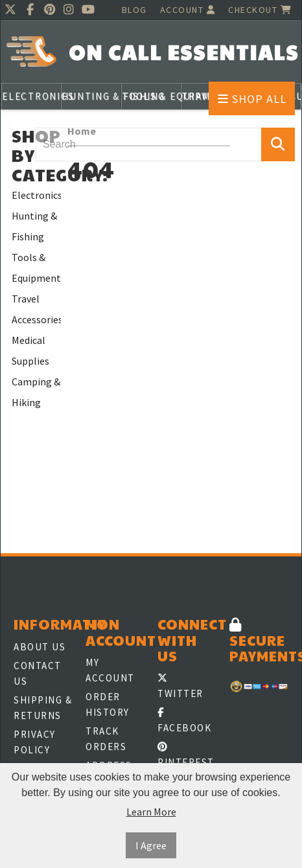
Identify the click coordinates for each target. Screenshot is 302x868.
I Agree (151, 845)
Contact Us (38, 673)
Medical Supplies (30, 350)
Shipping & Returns (43, 708)
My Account (110, 670)
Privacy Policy (35, 742)
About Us (40, 647)
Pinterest (186, 755)
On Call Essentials (184, 52)
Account (188, 10)
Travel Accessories (36, 309)
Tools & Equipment (36, 268)
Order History (108, 704)
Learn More (151, 812)
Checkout (260, 10)
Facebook (184, 721)
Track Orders (106, 739)
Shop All (252, 99)
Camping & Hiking (36, 392)
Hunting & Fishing (34, 226)
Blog (134, 10)
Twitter (180, 686)
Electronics (36, 195)
